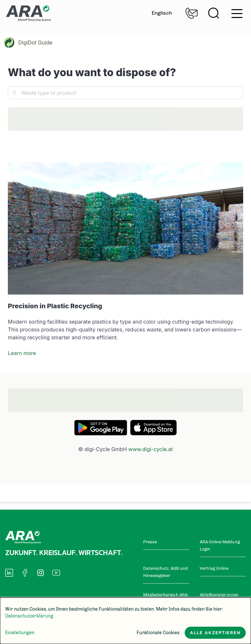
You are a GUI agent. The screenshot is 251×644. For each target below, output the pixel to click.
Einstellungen (20, 633)
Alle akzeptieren (215, 633)
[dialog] (125, 621)
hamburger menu (237, 14)
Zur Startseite (28, 13)
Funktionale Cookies (158, 633)
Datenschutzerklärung (29, 616)
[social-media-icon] (9, 571)
